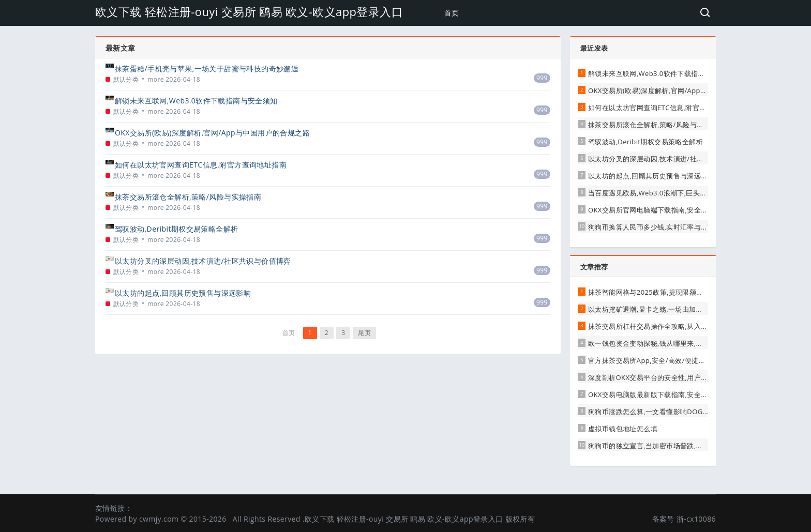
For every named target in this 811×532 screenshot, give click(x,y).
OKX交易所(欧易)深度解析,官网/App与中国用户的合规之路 (212, 133)
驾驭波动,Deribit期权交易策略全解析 (176, 229)
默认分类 (126, 79)
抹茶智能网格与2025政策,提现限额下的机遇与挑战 (666, 292)
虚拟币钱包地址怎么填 (623, 429)
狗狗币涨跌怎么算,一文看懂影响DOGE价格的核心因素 (672, 412)
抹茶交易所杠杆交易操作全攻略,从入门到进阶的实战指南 (676, 326)
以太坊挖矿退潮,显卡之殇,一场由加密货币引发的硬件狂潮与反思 (687, 309)
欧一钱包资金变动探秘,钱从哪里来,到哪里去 (656, 343)
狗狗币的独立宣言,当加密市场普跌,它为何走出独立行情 (673, 446)
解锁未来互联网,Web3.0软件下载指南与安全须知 (196, 101)
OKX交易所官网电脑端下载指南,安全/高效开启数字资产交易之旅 (687, 210)
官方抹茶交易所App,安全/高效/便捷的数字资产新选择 (671, 360)
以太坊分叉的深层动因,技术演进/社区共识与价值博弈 (203, 261)
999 (542, 78)
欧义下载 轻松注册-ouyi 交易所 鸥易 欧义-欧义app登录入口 (249, 11)
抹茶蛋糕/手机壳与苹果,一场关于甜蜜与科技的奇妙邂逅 (207, 69)
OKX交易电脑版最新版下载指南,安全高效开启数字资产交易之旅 (686, 394)
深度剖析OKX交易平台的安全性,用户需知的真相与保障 (672, 377)
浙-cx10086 (696, 519)
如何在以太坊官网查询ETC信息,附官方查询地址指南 (201, 165)
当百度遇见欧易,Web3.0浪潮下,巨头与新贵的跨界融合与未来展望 (689, 193)
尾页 (364, 333)
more (156, 79)
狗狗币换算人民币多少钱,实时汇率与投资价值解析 (665, 227)
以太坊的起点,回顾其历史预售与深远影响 (183, 293)
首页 (452, 13)
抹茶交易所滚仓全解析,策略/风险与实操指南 (188, 197)
